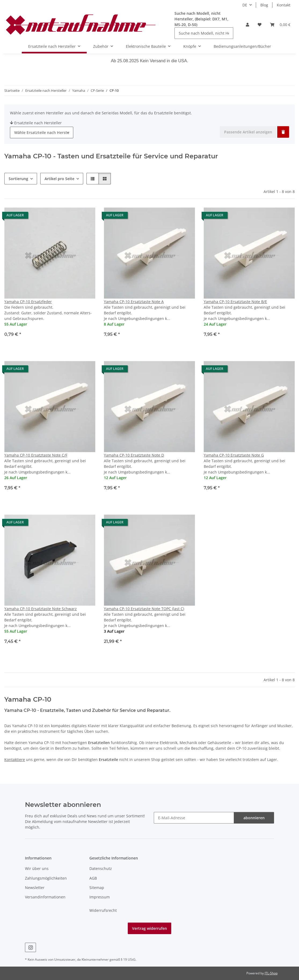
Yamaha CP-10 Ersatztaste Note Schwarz (41, 609)
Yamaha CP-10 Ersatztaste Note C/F (36, 455)
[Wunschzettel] (260, 25)
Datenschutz (101, 868)
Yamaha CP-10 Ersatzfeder (28, 302)
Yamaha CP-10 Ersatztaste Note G (234, 455)
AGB (93, 878)
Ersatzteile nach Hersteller (36, 123)
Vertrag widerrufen (149, 928)
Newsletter (35, 888)
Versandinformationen (45, 897)
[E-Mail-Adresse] (194, 818)
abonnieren (254, 818)
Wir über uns (37, 868)
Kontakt (284, 5)
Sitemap (97, 888)
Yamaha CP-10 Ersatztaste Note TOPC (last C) (144, 609)
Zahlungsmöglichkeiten (46, 878)
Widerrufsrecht (103, 910)
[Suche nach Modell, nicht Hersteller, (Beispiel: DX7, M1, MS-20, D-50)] (204, 33)
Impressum (100, 897)
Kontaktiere (15, 759)
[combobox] (42, 132)
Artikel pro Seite (59, 179)
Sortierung (18, 179)
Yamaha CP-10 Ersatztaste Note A (134, 302)
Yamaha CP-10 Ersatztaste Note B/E (235, 302)
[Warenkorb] (280, 25)
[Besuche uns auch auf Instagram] (30, 947)
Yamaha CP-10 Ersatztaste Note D (134, 455)
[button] (247, 25)
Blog (264, 5)
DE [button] (245, 5)
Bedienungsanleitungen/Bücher (242, 46)
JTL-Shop (271, 973)
